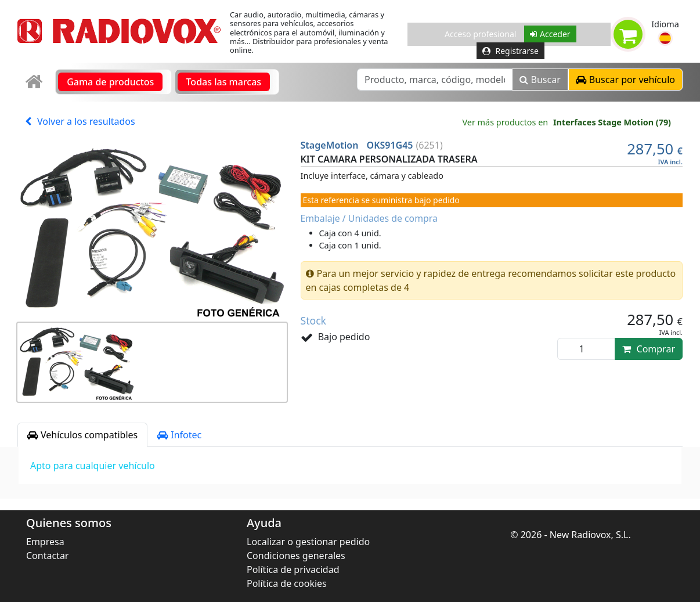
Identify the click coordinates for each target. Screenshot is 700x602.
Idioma (665, 24)
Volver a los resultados (80, 121)
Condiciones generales (296, 556)
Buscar (540, 80)
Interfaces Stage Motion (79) (612, 122)
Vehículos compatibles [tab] (82, 435)
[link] (35, 82)
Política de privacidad (293, 569)
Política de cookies (287, 583)
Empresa (45, 542)
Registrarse (510, 51)
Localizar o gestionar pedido (308, 542)
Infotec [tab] (179, 435)
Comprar (649, 349)
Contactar (47, 556)
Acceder (550, 34)
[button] (665, 38)
